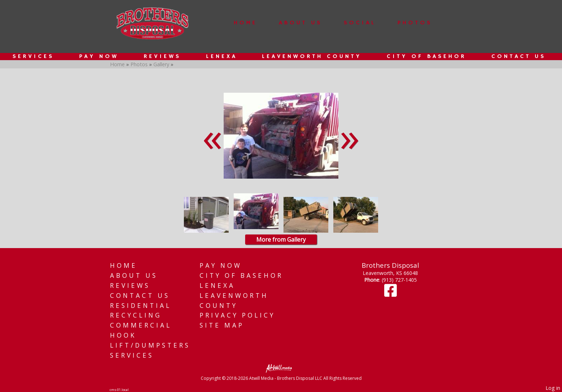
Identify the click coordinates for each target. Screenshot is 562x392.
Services (33, 57)
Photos (415, 23)
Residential (141, 306)
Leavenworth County (312, 57)
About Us (301, 23)
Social (360, 23)
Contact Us (519, 57)
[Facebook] (390, 294)
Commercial (141, 325)
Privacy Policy (237, 315)
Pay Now (99, 57)
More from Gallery (281, 239)
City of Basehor (427, 57)
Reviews (162, 57)
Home (246, 23)
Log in (553, 388)
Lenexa (222, 57)
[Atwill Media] (281, 368)
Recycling (136, 315)
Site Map (222, 325)
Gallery (162, 64)
